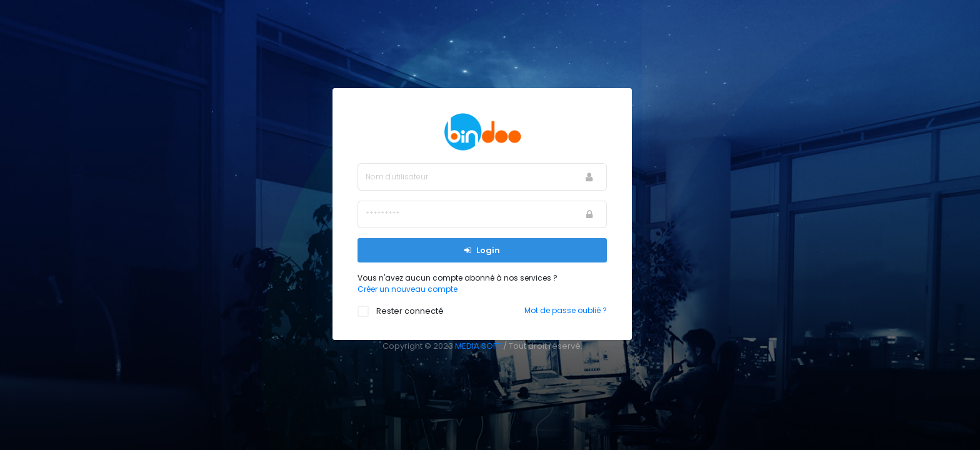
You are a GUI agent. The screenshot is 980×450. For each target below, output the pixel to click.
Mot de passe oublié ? (566, 310)
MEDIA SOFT (478, 346)
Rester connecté (407, 311)
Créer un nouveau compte (407, 289)
